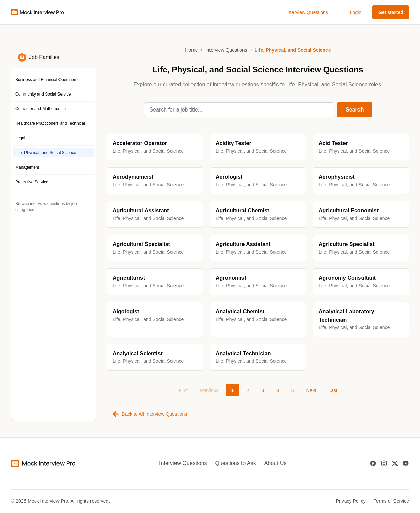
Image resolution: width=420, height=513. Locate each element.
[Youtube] (406, 463)
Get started (391, 12)
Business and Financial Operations (47, 80)
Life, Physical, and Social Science (46, 153)
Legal (20, 138)
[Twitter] (395, 463)
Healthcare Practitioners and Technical (50, 123)
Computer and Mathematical (41, 109)
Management (27, 167)
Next (311, 390)
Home (191, 50)
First (183, 390)
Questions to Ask (236, 463)
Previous (209, 390)
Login (356, 12)
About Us (275, 463)
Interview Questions (307, 12)
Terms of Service (391, 501)
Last (333, 390)
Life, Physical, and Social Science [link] (293, 50)
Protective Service (32, 182)
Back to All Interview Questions (150, 414)
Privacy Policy (351, 501)
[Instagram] (384, 463)
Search (355, 110)
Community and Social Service (43, 94)
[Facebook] (373, 463)
